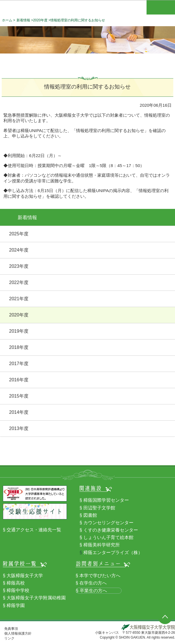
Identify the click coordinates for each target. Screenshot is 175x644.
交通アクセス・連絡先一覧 (34, 530)
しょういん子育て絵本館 (108, 537)
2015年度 (19, 396)
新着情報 (23, 20)
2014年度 (19, 412)
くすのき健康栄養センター (111, 530)
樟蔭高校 (16, 583)
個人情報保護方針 (18, 633)
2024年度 (19, 250)
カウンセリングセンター (108, 523)
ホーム (7, 20)
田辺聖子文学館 (99, 508)
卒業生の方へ (93, 591)
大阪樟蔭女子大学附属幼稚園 (36, 598)
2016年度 (19, 380)
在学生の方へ (93, 583)
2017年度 (19, 364)
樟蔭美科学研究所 (102, 545)
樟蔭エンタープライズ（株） (113, 553)
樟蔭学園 (16, 605)
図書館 (90, 515)
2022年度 (19, 282)
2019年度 (19, 331)
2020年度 (40, 20)
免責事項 (11, 629)
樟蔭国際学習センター (106, 500)
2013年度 (19, 428)
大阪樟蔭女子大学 (25, 576)
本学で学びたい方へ (100, 576)
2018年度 (19, 347)
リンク (9, 638)
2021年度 (19, 299)
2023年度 (19, 266)
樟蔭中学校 (18, 590)
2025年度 (19, 234)
